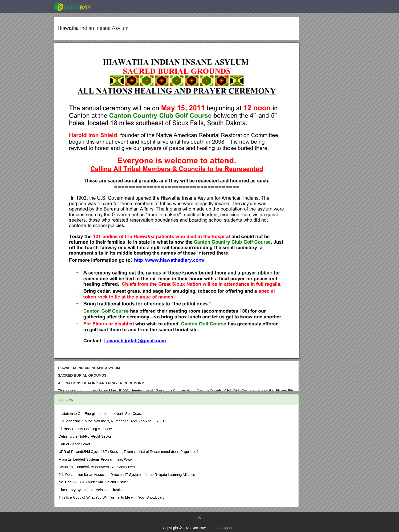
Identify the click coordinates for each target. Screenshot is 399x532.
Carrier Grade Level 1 (76, 444)
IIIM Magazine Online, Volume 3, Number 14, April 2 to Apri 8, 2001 (111, 421)
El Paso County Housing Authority (85, 429)
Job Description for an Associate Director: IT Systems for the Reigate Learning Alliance (127, 475)
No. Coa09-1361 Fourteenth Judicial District (93, 482)
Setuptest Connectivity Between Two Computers (97, 467)
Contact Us (227, 528)
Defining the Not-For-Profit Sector (85, 436)
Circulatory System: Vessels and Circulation (93, 490)
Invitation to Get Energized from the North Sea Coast (100, 414)
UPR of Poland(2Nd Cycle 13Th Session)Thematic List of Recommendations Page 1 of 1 (129, 452)
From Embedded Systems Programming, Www (96, 459)
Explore (111, 6)
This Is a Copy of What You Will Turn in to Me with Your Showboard (111, 497)
